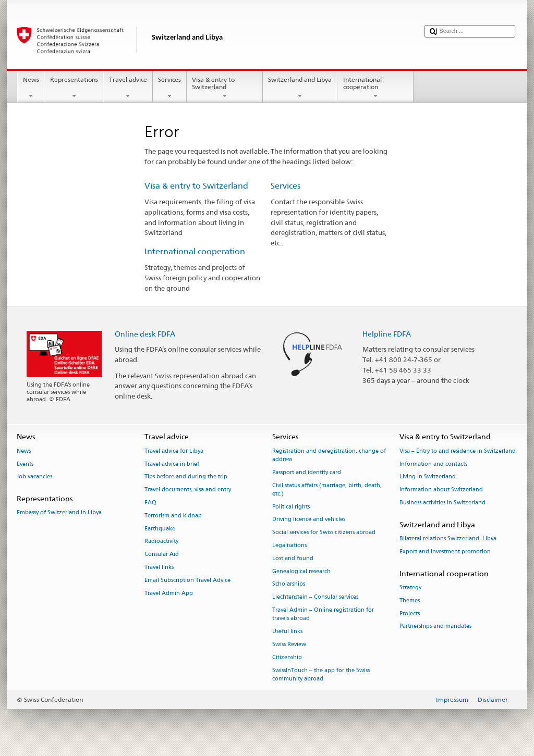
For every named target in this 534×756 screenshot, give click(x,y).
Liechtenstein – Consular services (315, 597)
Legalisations (289, 545)
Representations (74, 88)
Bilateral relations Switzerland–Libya (448, 538)
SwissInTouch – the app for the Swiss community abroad (321, 674)
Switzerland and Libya (300, 88)
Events (25, 464)
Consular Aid (162, 555)
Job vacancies (34, 477)
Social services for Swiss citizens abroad (324, 533)
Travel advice (128, 88)
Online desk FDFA (145, 334)
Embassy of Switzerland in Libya (59, 513)
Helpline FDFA (387, 334)
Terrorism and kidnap (173, 516)
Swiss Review (289, 644)
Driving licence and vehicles (309, 520)
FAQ (150, 503)
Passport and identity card (307, 472)
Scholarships (289, 584)
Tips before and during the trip (186, 477)
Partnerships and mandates (435, 627)
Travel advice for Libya (174, 451)
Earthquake (160, 529)
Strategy (410, 587)
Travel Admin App (169, 593)
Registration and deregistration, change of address (329, 455)
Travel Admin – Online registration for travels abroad (323, 614)
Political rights (291, 507)
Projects (410, 614)
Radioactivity (161, 542)
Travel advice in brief (172, 464)
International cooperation (375, 88)
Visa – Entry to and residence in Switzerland (458, 451)
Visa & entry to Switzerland (225, 88)
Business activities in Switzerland (442, 503)
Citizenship (287, 657)
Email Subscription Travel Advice (187, 580)
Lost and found (293, 558)
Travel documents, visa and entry (188, 490)
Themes (410, 600)
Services (170, 88)
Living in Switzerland (428, 477)
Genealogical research (301, 571)
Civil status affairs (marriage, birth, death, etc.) (327, 489)
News (31, 88)
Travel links (159, 567)
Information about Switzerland (441, 490)
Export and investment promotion (445, 551)
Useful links (287, 631)
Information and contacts (433, 464)
